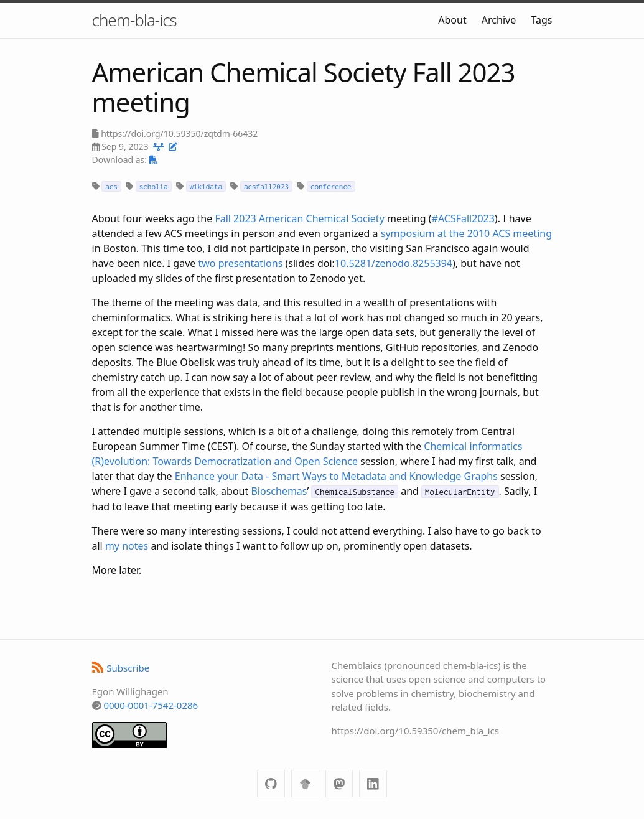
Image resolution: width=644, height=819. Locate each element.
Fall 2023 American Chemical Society (299, 218)
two (207, 263)
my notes (127, 546)
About (452, 20)
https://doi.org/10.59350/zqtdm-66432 (179, 133)
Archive (499, 20)
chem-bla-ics (134, 20)
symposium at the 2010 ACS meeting (466, 233)
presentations (251, 263)
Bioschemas (279, 491)
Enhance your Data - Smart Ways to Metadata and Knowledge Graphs (336, 476)
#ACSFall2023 (463, 218)
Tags (541, 20)
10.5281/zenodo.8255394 (394, 263)
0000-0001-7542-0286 (151, 705)
